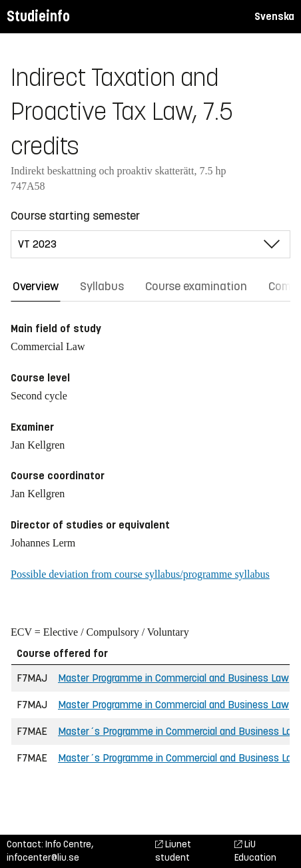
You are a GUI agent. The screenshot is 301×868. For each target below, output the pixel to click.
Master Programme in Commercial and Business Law (173, 678)
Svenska (274, 16)
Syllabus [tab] (102, 286)
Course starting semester (75, 216)
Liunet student (173, 851)
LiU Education (255, 851)
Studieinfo (38, 16)
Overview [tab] (36, 286)
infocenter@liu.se (43, 858)
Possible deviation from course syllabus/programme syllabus (140, 574)
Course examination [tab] (196, 286)
